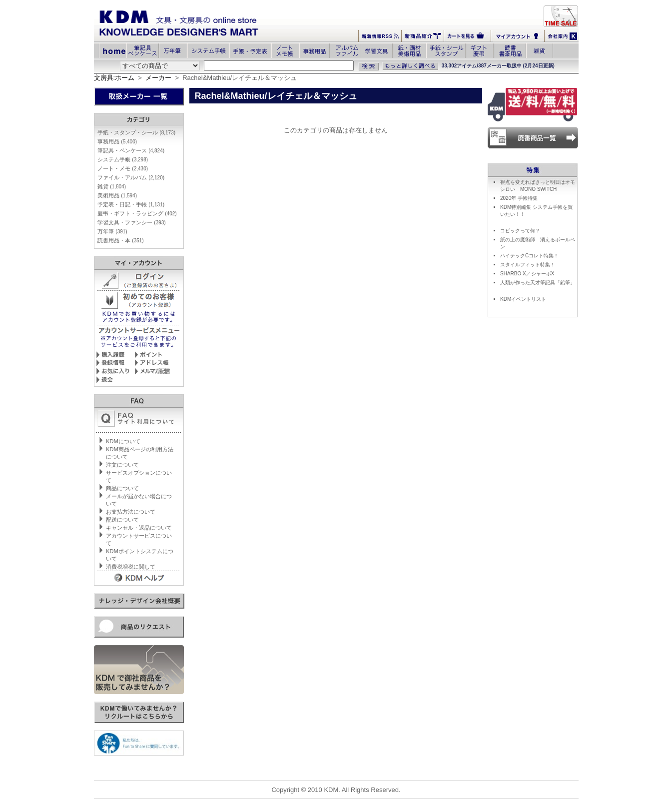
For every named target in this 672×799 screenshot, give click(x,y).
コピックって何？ (520, 231)
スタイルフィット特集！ (528, 265)
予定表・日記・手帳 (131, 204)
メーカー (158, 78)
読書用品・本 (120, 240)
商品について (122, 488)
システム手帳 (123, 159)
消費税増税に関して (131, 567)
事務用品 (117, 141)
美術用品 (117, 195)
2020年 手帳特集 (519, 198)
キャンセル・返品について (139, 528)
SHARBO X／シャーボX (527, 274)
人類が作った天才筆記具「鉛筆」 (538, 283)
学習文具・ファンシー (131, 222)
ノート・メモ (123, 168)
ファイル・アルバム (131, 177)
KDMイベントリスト (523, 299)
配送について (122, 520)
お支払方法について (131, 512)
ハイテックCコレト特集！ (529, 256)
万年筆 (112, 231)
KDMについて (123, 441)
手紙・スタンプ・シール (136, 132)
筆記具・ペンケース (131, 150)
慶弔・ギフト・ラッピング (137, 213)
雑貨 (112, 186)
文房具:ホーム (114, 78)
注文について (122, 465)
